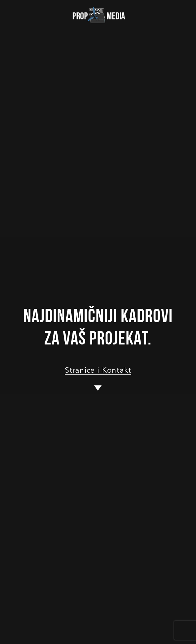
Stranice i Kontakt (98, 371)
